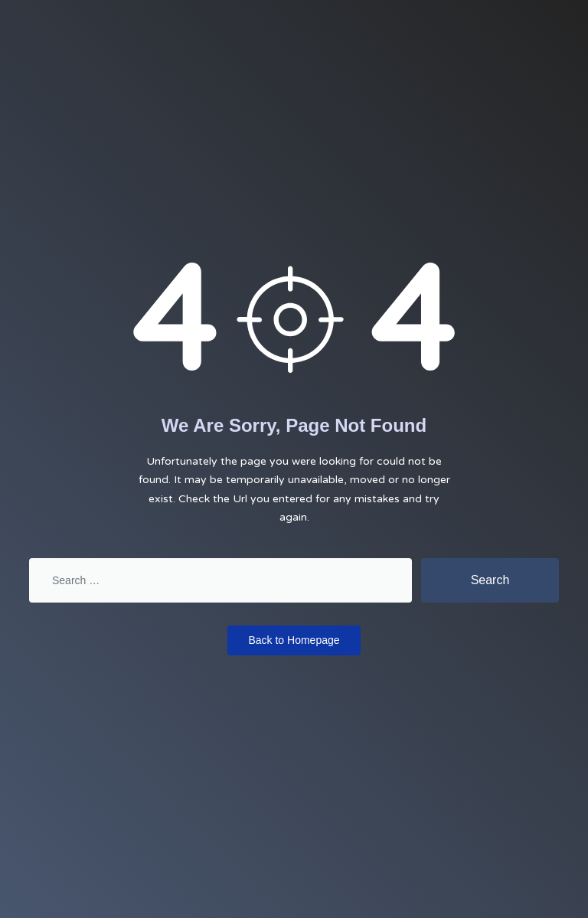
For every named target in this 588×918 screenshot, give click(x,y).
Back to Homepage (294, 640)
